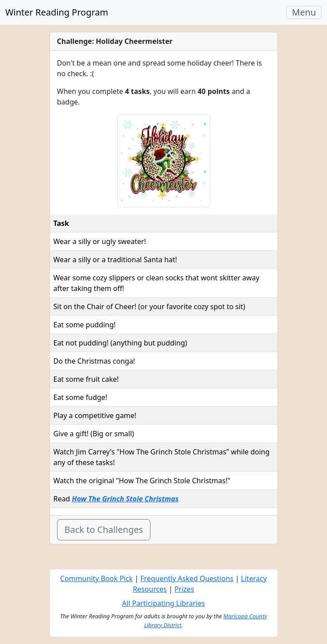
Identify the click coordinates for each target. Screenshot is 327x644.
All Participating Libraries (163, 603)
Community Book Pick (96, 578)
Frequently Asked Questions (187, 578)
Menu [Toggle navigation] (307, 12)
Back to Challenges (104, 530)
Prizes (184, 589)
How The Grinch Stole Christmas (125, 499)
